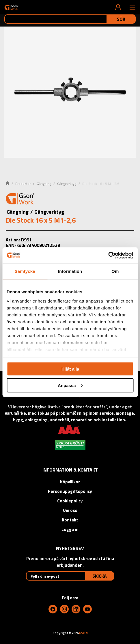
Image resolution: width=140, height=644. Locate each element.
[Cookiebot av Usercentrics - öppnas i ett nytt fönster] (108, 255)
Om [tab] (115, 271)
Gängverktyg (67, 184)
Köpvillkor (70, 482)
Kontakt (70, 520)
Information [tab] (70, 271)
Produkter (23, 184)
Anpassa (70, 385)
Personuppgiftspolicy (70, 491)
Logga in (70, 529)
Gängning (44, 184)
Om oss (70, 510)
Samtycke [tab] (25, 271)
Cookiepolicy (70, 501)
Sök (121, 19)
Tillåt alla (70, 369)
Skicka (100, 576)
